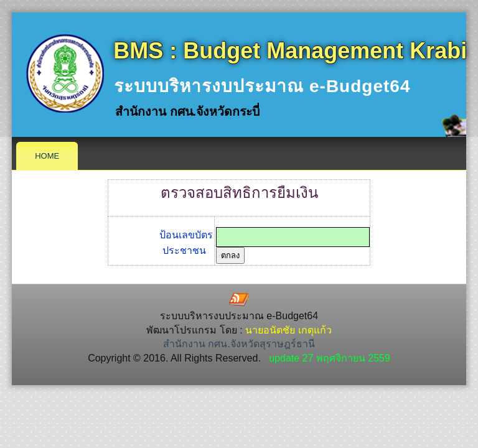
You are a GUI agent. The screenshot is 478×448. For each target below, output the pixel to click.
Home (47, 156)
